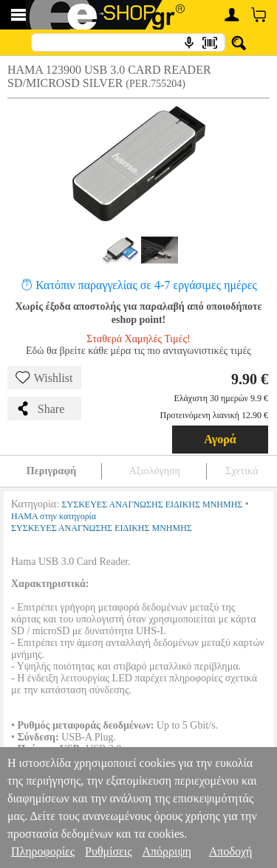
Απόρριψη (166, 851)
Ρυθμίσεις (108, 851)
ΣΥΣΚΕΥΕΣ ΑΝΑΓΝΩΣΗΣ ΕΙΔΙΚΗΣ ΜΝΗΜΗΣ (153, 504)
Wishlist (44, 378)
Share (40, 409)
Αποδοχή (231, 851)
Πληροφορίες (43, 851)
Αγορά (220, 439)
